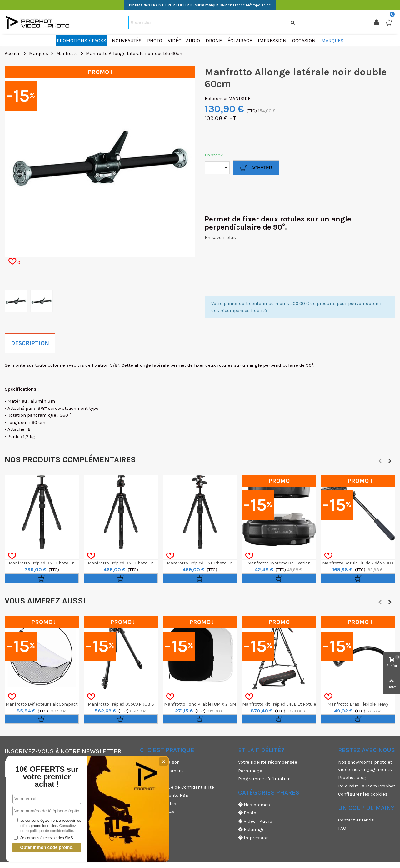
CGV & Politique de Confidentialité (176, 787)
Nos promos (254, 805)
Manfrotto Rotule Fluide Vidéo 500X (358, 563)
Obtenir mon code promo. (39, 847)
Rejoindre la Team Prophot (367, 786)
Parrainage (250, 771)
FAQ (342, 828)
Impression (253, 838)
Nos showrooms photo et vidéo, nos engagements (365, 766)
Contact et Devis (356, 820)
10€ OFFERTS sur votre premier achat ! (39, 777)
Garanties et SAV (156, 812)
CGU (142, 779)
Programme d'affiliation (264, 779)
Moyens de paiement (161, 771)
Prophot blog (352, 777)
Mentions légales (157, 804)
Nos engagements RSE (163, 795)
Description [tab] (30, 343)
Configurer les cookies (363, 794)
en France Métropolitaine (200, 5)
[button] (380, 461)
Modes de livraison (159, 762)
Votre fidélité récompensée (268, 762)
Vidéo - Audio (255, 821)
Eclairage (251, 829)
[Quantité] (217, 168)
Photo (247, 813)
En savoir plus (220, 237)
